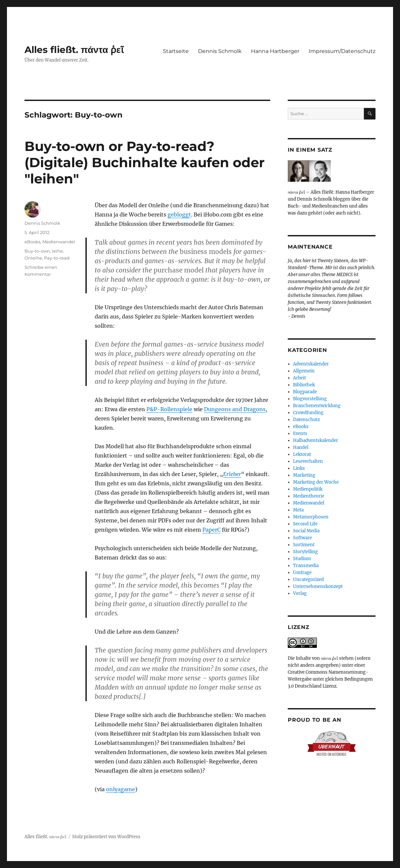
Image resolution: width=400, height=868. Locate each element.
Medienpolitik (308, 489)
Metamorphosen (311, 517)
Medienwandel (59, 242)
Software (302, 538)
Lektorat (302, 454)
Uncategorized (308, 579)
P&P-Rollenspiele (169, 409)
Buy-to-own (37, 251)
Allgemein (304, 371)
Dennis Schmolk (220, 51)
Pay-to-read (57, 258)
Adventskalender (311, 364)
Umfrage (302, 573)
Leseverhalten (308, 461)
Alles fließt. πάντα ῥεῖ (74, 50)
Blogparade (305, 392)
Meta (298, 510)
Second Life (305, 524)
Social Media (306, 531)
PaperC (211, 530)
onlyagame (121, 789)
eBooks (32, 242)
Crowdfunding (308, 413)
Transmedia (306, 566)
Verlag (300, 593)
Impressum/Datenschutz (342, 51)
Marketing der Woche (316, 482)
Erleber (232, 474)
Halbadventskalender (316, 440)
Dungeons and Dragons (235, 409)
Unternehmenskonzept (318, 586)
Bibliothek (304, 385)
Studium (302, 559)
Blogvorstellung (310, 399)
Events (300, 434)
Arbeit (300, 378)
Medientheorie (309, 496)
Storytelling (305, 552)
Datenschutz (306, 420)
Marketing (304, 475)
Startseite (176, 51)
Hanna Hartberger (275, 51)
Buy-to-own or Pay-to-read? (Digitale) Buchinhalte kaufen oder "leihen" (145, 162)
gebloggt (179, 215)
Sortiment (304, 545)
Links (299, 468)
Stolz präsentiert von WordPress (106, 837)
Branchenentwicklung (317, 406)
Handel (301, 447)
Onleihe (33, 258)
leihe (57, 251)
